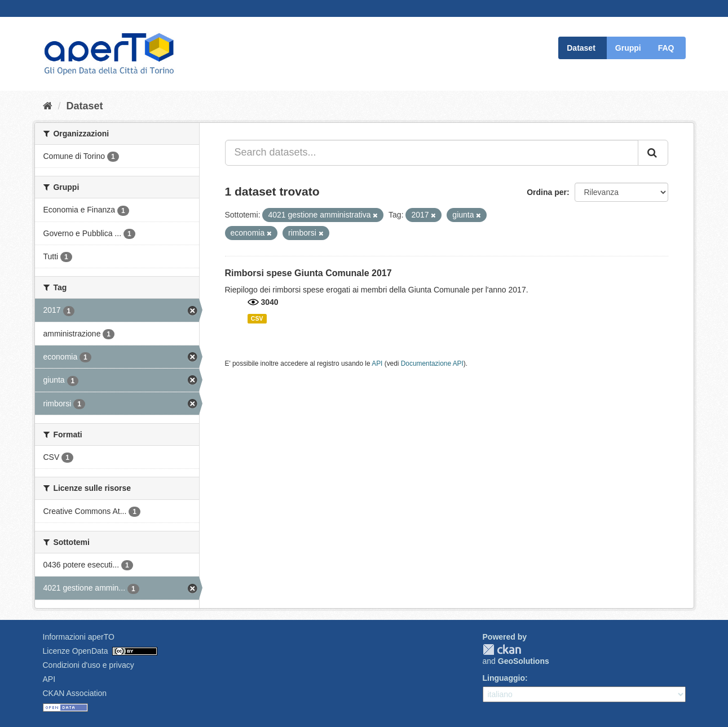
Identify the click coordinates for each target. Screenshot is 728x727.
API (377, 363)
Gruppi (628, 48)
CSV (257, 318)
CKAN (502, 650)
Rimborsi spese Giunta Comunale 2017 (308, 273)
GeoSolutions (524, 661)
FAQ (666, 48)
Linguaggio (504, 678)
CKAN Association (75, 693)
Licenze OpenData (76, 651)
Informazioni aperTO (79, 637)
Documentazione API (432, 363)
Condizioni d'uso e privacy (89, 665)
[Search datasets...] (432, 153)
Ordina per (547, 192)
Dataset (581, 48)
